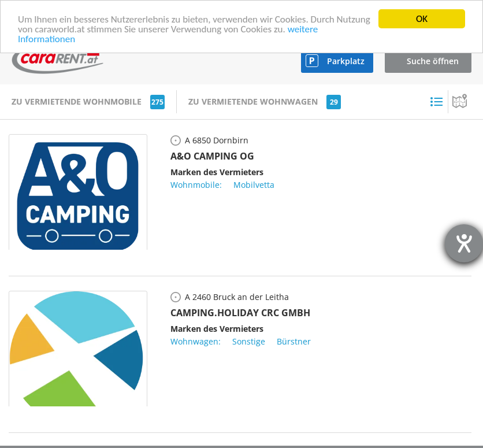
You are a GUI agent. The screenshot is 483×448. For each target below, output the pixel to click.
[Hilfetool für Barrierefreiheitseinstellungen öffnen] (464, 243)
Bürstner (294, 341)
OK (422, 19)
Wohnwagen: (196, 341)
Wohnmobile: (196, 185)
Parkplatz (346, 61)
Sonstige (249, 341)
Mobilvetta (254, 185)
